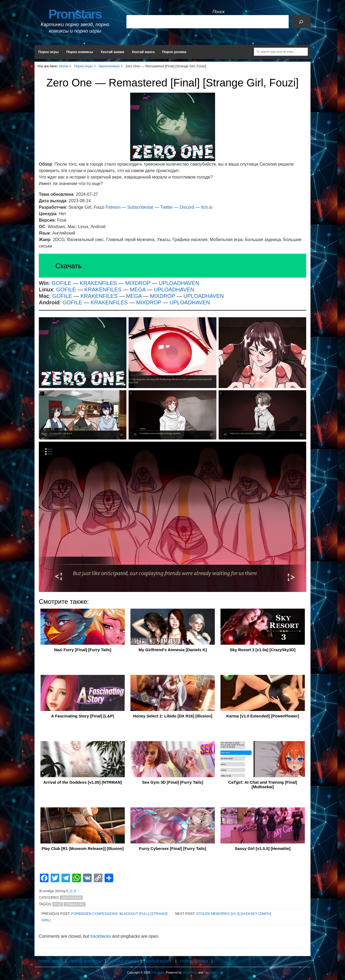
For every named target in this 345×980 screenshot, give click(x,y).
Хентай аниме (112, 52)
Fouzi (58, 904)
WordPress (190, 972)
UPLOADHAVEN (179, 283)
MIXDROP (138, 283)
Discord (187, 207)
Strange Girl (75, 904)
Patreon (113, 207)
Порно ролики (174, 52)
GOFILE (62, 283)
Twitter (167, 207)
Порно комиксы (80, 52)
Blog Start (211, 972)
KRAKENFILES (98, 283)
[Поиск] (301, 22)
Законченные (71, 898)
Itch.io (207, 207)
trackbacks (101, 936)
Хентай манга (143, 52)
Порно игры (49, 52)
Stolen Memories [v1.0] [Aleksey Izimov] (234, 914)
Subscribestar (140, 207)
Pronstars (75, 14)
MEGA (138, 290)
